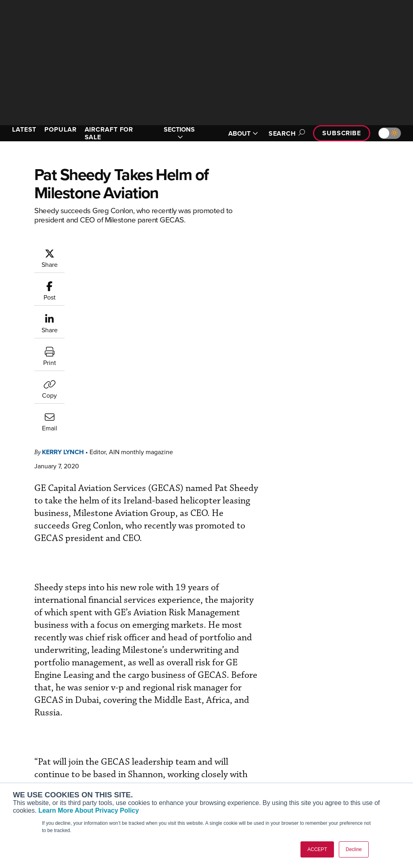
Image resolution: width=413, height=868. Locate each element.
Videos (228, 770)
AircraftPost (31, 766)
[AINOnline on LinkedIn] (54, 700)
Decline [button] (354, 849)
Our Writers (339, 748)
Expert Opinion (238, 748)
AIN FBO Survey (36, 737)
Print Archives (237, 737)
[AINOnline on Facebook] (7, 700)
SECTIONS (179, 133)
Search (286, 133)
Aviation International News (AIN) (47, 752)
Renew (124, 759)
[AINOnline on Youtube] (22, 700)
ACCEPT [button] (317, 849)
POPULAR (60, 129)
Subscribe (342, 133)
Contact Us (338, 770)
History (333, 759)
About (331, 737)
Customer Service (138, 748)
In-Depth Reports (241, 759)
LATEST (24, 129)
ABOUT (243, 133)
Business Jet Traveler (43, 777)
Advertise (341, 781)
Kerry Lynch (63, 288)
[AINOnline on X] (38, 700)
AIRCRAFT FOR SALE (109, 133)
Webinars (231, 781)
